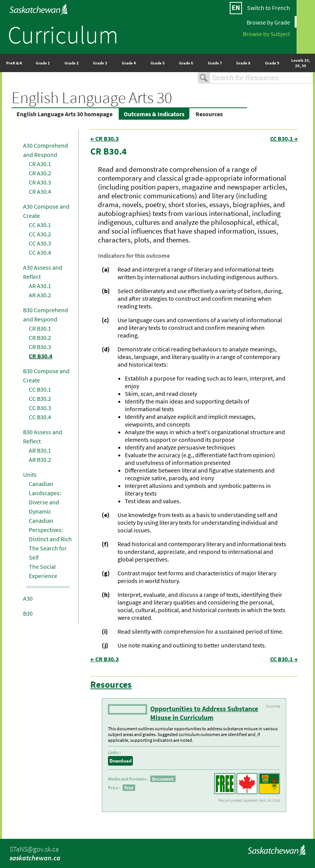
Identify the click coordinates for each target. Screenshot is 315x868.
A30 (28, 598)
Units (30, 474)
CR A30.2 (40, 173)
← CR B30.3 (104, 138)
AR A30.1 (40, 286)
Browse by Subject (266, 33)
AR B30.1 (40, 450)
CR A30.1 (40, 164)
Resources (209, 114)
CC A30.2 (40, 234)
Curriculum (63, 35)
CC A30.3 (40, 243)
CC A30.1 (40, 225)
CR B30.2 (40, 338)
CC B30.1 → (284, 138)
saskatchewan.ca (35, 858)
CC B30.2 (40, 399)
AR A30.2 (40, 295)
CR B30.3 (40, 347)
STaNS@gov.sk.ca (34, 849)
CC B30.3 (40, 408)
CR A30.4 (40, 191)
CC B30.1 (40, 389)
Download (120, 761)
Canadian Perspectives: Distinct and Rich (50, 530)
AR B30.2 (40, 460)
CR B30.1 (40, 328)
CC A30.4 (40, 252)
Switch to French (269, 8)
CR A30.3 (40, 182)
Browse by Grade (268, 22)
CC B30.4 (40, 417)
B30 (28, 613)
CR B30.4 (41, 356)
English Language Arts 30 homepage (65, 114)
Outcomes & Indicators (154, 114)
